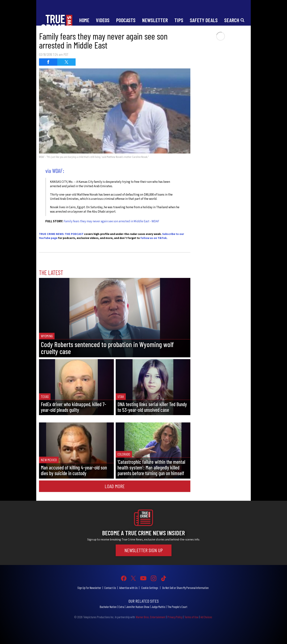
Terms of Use (191, 617)
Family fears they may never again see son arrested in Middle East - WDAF (111, 221)
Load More (115, 486)
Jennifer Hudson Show (138, 607)
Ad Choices (206, 617)
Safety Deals (204, 20)
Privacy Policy (175, 617)
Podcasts (126, 20)
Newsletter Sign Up (144, 550)
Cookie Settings (150, 588)
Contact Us (110, 588)
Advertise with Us (128, 588)
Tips (179, 20)
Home (84, 20)
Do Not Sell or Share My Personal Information (186, 588)
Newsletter (155, 20)
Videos (103, 20)
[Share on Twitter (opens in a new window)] (66, 62)
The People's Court (177, 607)
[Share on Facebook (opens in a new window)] (48, 62)
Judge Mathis (158, 607)
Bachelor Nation (108, 607)
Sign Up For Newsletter (89, 588)
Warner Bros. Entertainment (151, 617)
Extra (121, 607)
